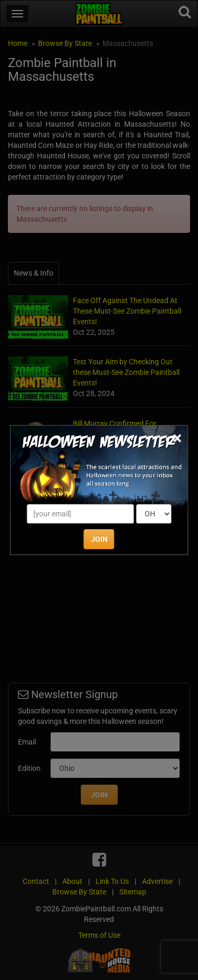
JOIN (99, 539)
